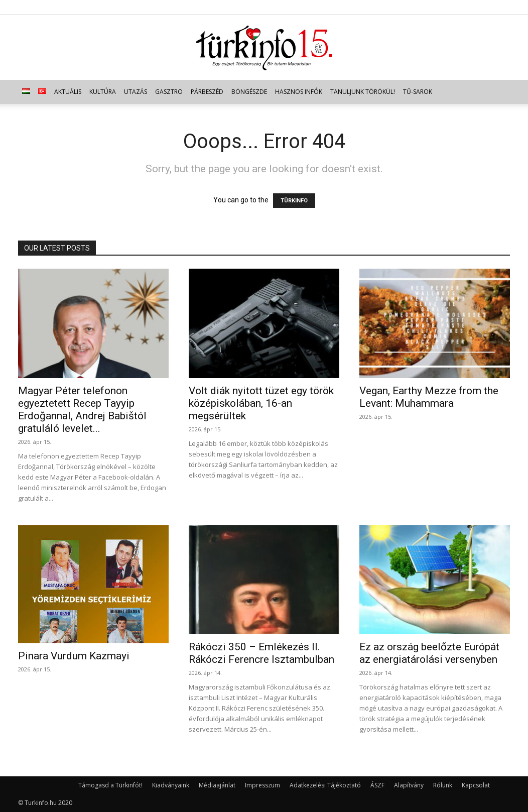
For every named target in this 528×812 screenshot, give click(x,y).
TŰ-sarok (418, 92)
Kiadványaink (171, 785)
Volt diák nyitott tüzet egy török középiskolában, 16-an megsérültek (261, 403)
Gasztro (169, 92)
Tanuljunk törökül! (363, 92)
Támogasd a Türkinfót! (110, 785)
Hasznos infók (299, 92)
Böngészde (249, 92)
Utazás (136, 92)
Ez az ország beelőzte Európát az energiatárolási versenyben (429, 653)
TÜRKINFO (294, 201)
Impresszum (262, 785)
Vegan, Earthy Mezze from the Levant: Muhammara (429, 397)
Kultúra (103, 92)
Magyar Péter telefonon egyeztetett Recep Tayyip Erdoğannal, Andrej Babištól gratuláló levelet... (82, 410)
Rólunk (443, 785)
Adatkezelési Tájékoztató (325, 785)
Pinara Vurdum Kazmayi (74, 656)
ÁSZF (377, 785)
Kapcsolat (476, 785)
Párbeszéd (207, 92)
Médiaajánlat (217, 785)
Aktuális (68, 92)
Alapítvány (409, 785)
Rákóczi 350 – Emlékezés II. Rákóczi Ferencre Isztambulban (261, 653)
